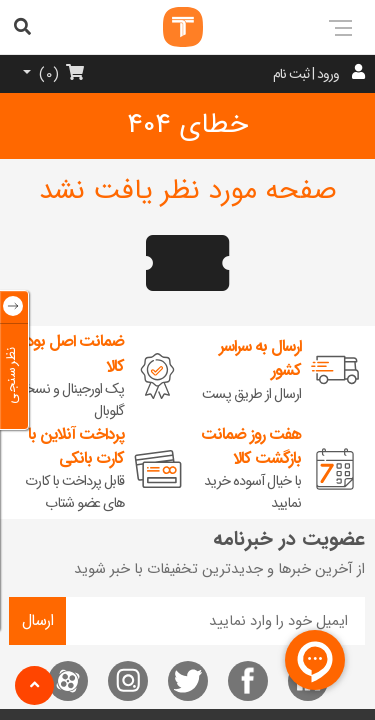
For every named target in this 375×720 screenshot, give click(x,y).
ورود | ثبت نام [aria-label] (306, 74)
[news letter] (215, 621)
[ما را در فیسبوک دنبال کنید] (248, 681)
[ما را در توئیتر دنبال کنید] (188, 681)
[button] (34, 685)
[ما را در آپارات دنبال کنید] (68, 681)
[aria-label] (352, 27)
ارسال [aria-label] (37, 620)
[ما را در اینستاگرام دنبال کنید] (128, 681)
